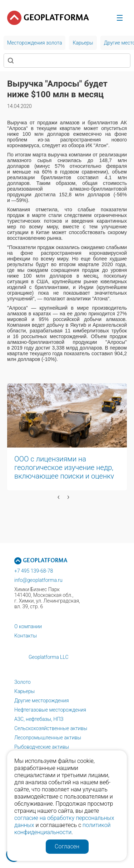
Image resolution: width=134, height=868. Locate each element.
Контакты (26, 636)
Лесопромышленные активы (48, 738)
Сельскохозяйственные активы (51, 728)
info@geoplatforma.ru (38, 580)
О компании (28, 626)
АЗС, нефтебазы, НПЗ (39, 719)
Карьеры (24, 691)
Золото (23, 682)
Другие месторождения (42, 701)
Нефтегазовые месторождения (50, 710)
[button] (6, 508)
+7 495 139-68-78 (34, 571)
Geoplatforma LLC (49, 657)
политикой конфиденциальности (63, 829)
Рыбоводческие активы (42, 747)
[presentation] (58, 497)
